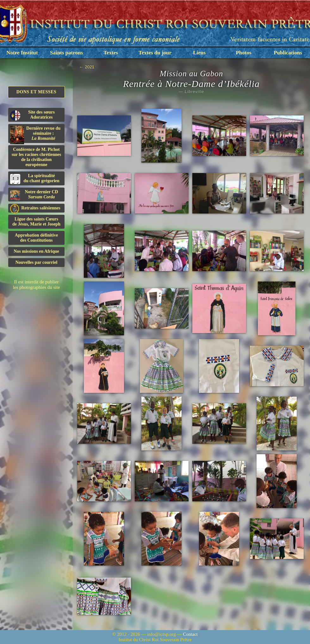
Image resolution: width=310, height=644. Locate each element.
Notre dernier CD (34, 195)
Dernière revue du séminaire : (35, 134)
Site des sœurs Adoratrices (32, 115)
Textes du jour (155, 53)
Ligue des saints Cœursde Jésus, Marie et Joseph (36, 222)
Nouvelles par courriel (37, 262)
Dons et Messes (37, 92)
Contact (190, 634)
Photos (243, 53)
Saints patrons (66, 53)
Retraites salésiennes (35, 208)
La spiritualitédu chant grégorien (35, 179)
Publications (288, 53)
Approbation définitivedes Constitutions (36, 238)
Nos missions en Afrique (36, 251)
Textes (111, 53)
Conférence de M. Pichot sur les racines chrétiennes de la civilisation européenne (36, 157)
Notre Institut (22, 53)
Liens (199, 53)
